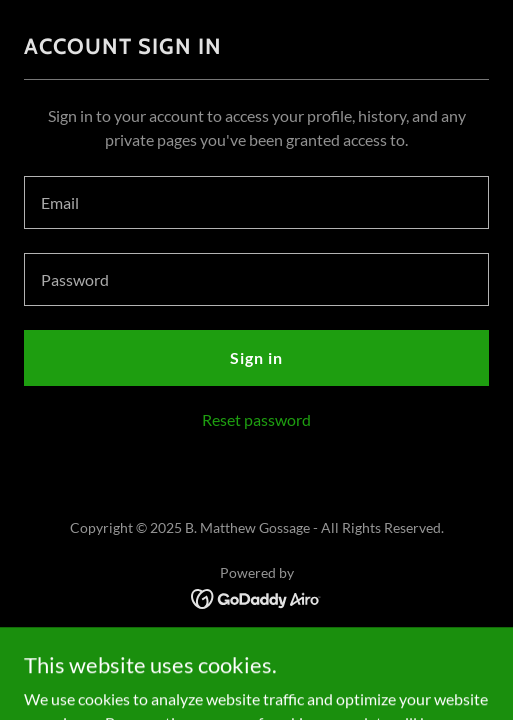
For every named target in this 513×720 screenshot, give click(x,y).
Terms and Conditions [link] (256, 646)
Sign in (256, 357)
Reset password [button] (256, 419)
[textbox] (256, 202)
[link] (256, 596)
